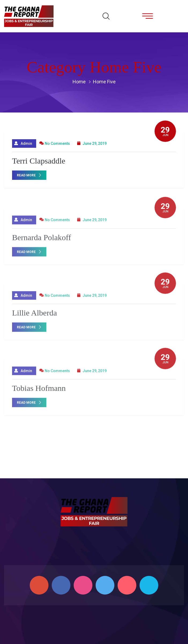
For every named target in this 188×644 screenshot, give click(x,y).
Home (79, 82)
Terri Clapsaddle (39, 161)
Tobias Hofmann (39, 390)
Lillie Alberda (34, 315)
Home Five (104, 82)
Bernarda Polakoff (42, 239)
